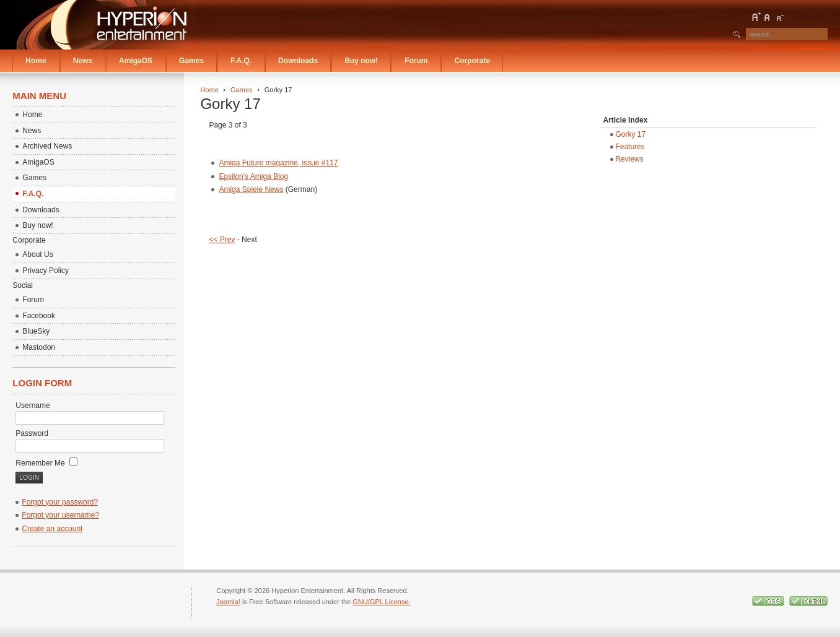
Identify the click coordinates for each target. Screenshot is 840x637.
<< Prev (222, 240)
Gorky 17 (630, 134)
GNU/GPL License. (381, 602)
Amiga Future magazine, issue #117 (278, 163)
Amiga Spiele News (251, 189)
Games (242, 90)
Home (209, 90)
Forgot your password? (60, 502)
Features (630, 147)
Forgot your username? (60, 515)
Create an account (52, 529)
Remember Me (46, 463)
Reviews (629, 159)
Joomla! (228, 602)
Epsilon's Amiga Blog (253, 176)
